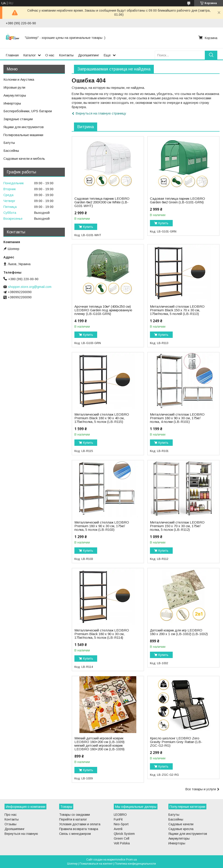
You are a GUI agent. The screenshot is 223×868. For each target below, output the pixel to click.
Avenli (118, 829)
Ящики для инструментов (24, 127)
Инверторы (12, 103)
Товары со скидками (75, 815)
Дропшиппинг (89, 55)
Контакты (66, 55)
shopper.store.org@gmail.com (30, 287)
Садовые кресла (181, 829)
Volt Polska (122, 843)
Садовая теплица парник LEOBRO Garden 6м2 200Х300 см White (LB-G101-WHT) (102, 202)
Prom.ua (131, 860)
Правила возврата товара (79, 829)
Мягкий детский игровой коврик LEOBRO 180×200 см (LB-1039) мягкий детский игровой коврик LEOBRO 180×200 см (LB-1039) (99, 744)
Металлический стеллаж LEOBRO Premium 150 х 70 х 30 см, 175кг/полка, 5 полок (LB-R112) (177, 526)
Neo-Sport (121, 824)
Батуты (9, 143)
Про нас (11, 815)
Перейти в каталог (73, 819)
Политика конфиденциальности (135, 864)
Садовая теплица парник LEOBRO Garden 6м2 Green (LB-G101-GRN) (177, 200)
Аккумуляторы (15, 95)
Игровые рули (14, 87)
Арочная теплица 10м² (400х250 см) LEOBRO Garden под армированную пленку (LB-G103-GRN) (103, 310)
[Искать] (211, 55)
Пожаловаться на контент (96, 864)
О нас (50, 55)
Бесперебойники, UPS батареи (28, 111)
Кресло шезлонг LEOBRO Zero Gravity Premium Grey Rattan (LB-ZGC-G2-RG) (176, 742)
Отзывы (10, 824)
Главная (12, 55)
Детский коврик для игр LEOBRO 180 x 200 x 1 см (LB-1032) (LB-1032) (179, 632)
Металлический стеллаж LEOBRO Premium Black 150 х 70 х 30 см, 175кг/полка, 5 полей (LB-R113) (177, 310)
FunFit (118, 819)
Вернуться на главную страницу (101, 113)
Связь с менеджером (75, 834)
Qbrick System (124, 834)
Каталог (29, 55)
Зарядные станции (18, 119)
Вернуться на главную (21, 834)
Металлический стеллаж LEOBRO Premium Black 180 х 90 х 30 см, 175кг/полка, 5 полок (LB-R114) (102, 634)
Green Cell (122, 838)
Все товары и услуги (201, 789)
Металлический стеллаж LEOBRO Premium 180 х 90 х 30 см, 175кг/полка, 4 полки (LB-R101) (177, 418)
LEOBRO (120, 815)
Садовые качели (181, 824)
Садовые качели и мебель (24, 158)
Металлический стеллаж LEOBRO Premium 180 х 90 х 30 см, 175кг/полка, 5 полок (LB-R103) (102, 526)
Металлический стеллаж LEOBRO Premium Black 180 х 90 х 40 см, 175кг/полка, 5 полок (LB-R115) (102, 418)
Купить (88, 227)
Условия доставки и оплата (80, 824)
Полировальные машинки (23, 135)
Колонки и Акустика (19, 79)
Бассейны (11, 151)
